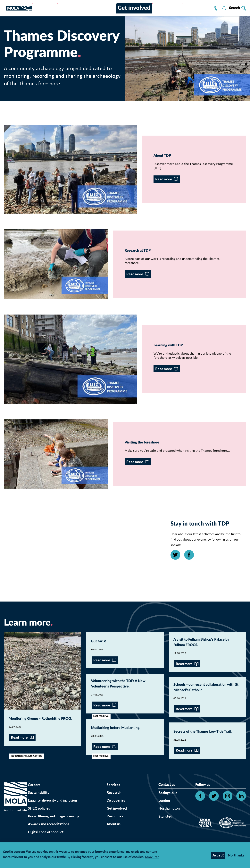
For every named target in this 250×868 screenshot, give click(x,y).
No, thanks (236, 855)
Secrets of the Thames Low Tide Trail (202, 791)
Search (238, 9)
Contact (196, 9)
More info (152, 857)
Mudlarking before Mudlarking (115, 783)
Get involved (132, 6)
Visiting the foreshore (44, 471)
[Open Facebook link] (189, 595)
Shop (217, 9)
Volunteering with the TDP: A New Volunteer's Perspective (122, 730)
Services (61, 6)
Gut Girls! (103, 682)
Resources (157, 6)
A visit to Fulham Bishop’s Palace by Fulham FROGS (206, 685)
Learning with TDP (177, 366)
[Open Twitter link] (175, 595)
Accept (218, 855)
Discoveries (105, 6)
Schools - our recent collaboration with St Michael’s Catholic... (200, 738)
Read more (164, 181)
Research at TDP (37, 262)
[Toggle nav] (5, 9)
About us (61, 12)
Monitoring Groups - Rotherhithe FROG (35, 763)
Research (82, 6)
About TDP (168, 157)
